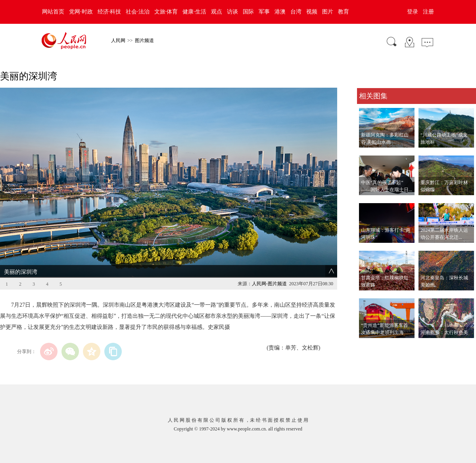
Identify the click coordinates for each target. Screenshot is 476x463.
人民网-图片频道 (269, 284)
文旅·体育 (166, 12)
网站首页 (53, 12)
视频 (312, 12)
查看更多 (368, 346)
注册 (428, 12)
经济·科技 (109, 12)
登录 (413, 12)
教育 (344, 12)
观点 (217, 12)
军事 (264, 12)
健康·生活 (194, 12)
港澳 (280, 12)
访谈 (232, 12)
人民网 (118, 40)
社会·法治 (138, 12)
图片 (328, 12)
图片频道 (144, 40)
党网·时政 (81, 12)
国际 (248, 12)
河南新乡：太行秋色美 (444, 332)
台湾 (296, 12)
